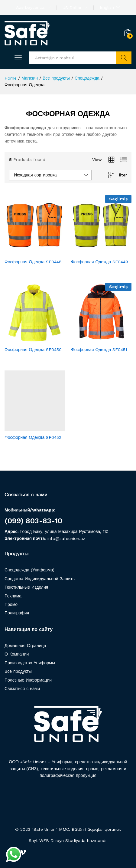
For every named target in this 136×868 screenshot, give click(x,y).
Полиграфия (17, 613)
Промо (11, 604)
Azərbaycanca (30, 7)
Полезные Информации (28, 680)
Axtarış (124, 58)
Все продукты (18, 671)
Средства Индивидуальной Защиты (40, 579)
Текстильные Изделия (26, 587)
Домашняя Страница (25, 646)
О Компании (17, 654)
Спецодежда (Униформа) (29, 570)
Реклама (13, 596)
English (107, 7)
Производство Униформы (30, 663)
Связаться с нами (22, 689)
